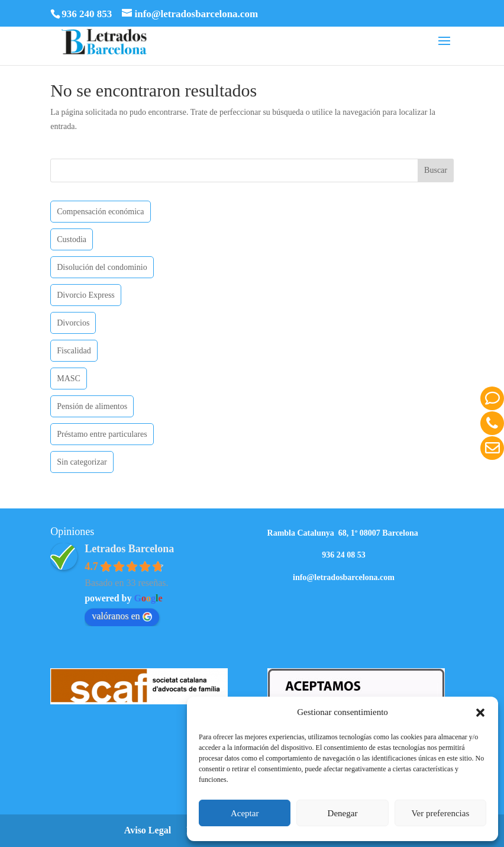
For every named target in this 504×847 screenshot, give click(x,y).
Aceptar (245, 813)
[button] (480, 713)
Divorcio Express (86, 295)
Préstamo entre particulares (102, 434)
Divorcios (73, 323)
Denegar (343, 813)
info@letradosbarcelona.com (344, 577)
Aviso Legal (148, 830)
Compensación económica (100, 212)
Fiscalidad (74, 351)
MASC (69, 379)
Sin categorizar (82, 462)
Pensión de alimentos (92, 406)
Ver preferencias (440, 813)
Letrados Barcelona (129, 549)
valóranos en (122, 616)
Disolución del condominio (102, 267)
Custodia (72, 239)
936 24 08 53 (344, 555)
